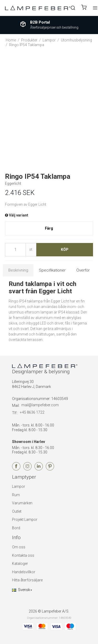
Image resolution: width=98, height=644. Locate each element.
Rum (16, 495)
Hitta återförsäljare (27, 580)
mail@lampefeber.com (40, 405)
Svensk (21, 590)
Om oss (19, 547)
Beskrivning (18, 270)
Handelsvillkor (24, 572)
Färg (49, 228)
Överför (83, 270)
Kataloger (20, 564)
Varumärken (22, 503)
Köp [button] (65, 250)
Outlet (17, 511)
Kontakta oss (23, 555)
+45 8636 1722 (32, 412)
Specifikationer (52, 270)
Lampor (19, 486)
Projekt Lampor (25, 519)
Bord (16, 528)
